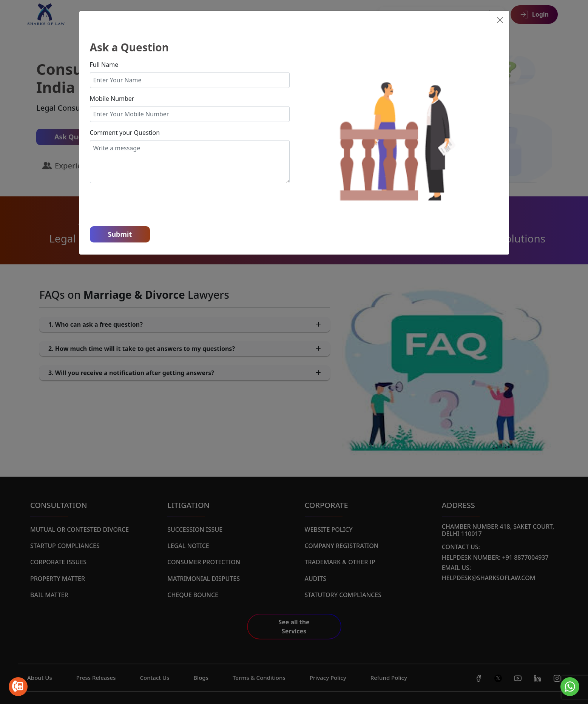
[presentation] (147, 204)
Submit (120, 234)
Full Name (104, 65)
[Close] (500, 20)
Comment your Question (125, 133)
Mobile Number (112, 99)
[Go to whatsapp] (570, 687)
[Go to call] (18, 687)
